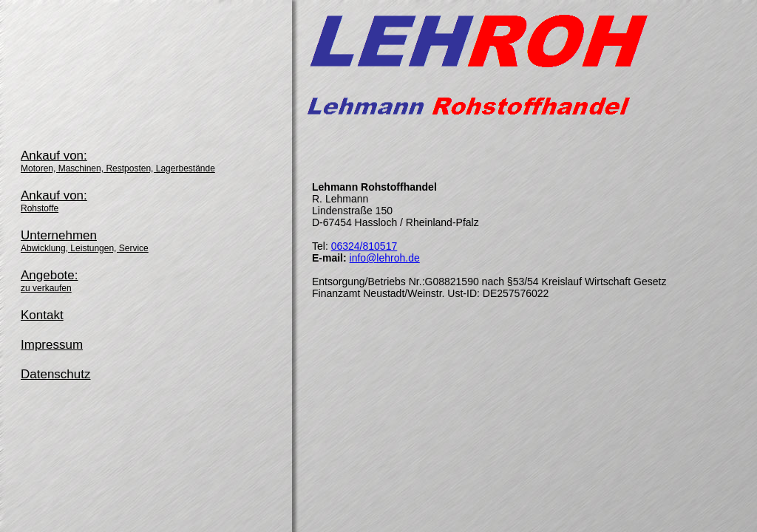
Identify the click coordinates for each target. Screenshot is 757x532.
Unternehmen (85, 241)
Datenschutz (56, 374)
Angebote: (50, 281)
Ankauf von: (118, 161)
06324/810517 (364, 246)
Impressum (52, 345)
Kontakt (42, 315)
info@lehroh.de (385, 258)
